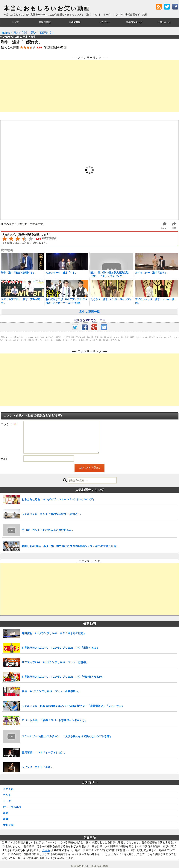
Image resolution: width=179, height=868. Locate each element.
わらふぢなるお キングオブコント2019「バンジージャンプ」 (58, 499)
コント (7, 795)
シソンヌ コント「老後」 (37, 767)
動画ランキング (134, 22)
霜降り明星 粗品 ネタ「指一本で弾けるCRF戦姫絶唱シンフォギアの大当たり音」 (70, 546)
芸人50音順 (45, 22)
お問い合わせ (164, 22)
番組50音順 (75, 22)
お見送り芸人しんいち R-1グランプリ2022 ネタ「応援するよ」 (60, 648)
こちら (46, 850)
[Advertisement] (89, 86)
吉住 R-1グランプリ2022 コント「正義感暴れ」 (51, 691)
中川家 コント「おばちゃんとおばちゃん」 (48, 530)
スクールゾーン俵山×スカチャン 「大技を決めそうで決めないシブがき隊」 (67, 736)
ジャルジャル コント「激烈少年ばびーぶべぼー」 (52, 514)
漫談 (6, 819)
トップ (15, 22)
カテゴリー (104, 22)
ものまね (8, 789)
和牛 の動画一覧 (89, 312)
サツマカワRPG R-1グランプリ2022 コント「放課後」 (55, 662)
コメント (9, 424)
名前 (4, 459)
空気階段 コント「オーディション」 (44, 752)
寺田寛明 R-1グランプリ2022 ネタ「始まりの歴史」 (54, 633)
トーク (7, 801)
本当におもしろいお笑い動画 (47, 8)
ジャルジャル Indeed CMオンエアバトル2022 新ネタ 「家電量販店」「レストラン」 (73, 706)
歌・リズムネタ (12, 807)
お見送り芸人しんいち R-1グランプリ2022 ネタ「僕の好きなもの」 (63, 677)
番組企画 (8, 825)
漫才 (6, 813)
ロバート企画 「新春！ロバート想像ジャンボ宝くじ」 (54, 720)
